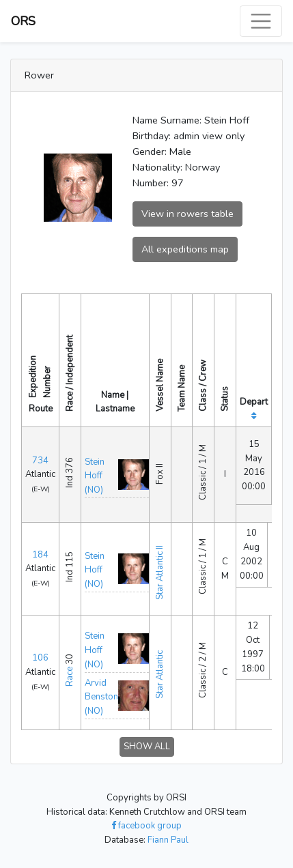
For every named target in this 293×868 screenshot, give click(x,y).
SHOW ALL (147, 747)
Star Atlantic (160, 675)
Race (70, 677)
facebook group (146, 826)
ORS (23, 21)
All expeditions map (185, 249)
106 (40, 658)
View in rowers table (187, 214)
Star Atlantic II (160, 573)
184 (40, 555)
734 (40, 461)
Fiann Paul (168, 840)
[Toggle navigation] (261, 21)
